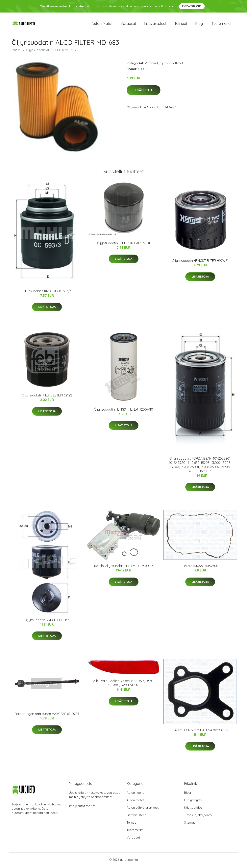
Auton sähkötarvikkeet (143, 809)
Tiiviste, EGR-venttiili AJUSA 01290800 (200, 732)
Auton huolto (136, 794)
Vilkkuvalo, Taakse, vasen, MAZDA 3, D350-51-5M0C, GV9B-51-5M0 (124, 684)
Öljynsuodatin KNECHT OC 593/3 (47, 292)
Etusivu (17, 51)
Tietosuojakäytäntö (198, 816)
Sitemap (190, 824)
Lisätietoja (144, 91)
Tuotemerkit (221, 24)
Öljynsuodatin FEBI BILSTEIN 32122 (47, 397)
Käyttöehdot (193, 809)
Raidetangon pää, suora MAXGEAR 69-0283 (47, 715)
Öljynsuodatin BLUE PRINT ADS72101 (123, 244)
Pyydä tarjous (192, 6)
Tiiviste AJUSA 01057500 (200, 567)
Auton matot (102, 24)
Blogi (199, 24)
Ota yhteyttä (193, 801)
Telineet (181, 24)
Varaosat (128, 24)
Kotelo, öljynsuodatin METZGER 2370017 (124, 567)
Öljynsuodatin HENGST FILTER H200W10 (123, 411)
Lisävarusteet (155, 24)
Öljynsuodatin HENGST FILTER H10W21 (200, 262)
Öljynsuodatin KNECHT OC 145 (47, 621)
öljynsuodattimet (171, 64)
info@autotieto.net (82, 807)
